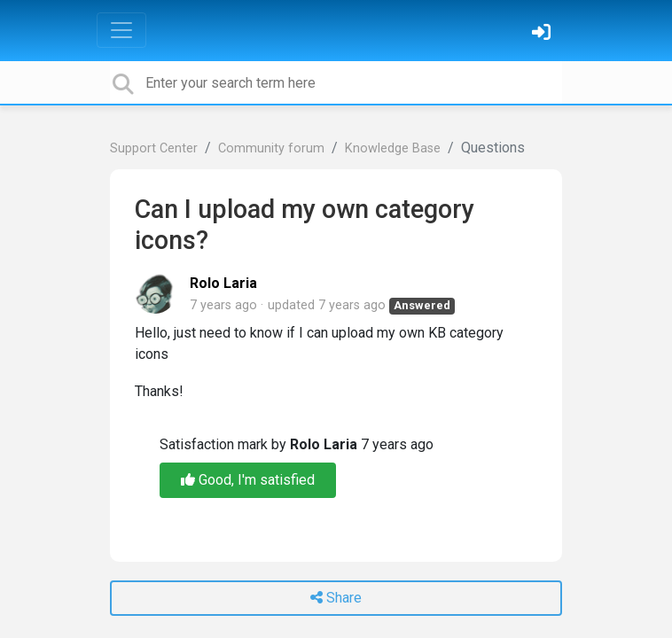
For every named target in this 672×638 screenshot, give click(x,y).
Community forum (271, 148)
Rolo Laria (223, 283)
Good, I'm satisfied (248, 480)
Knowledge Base (393, 148)
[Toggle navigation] (121, 30)
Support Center (154, 148)
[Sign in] (543, 34)
